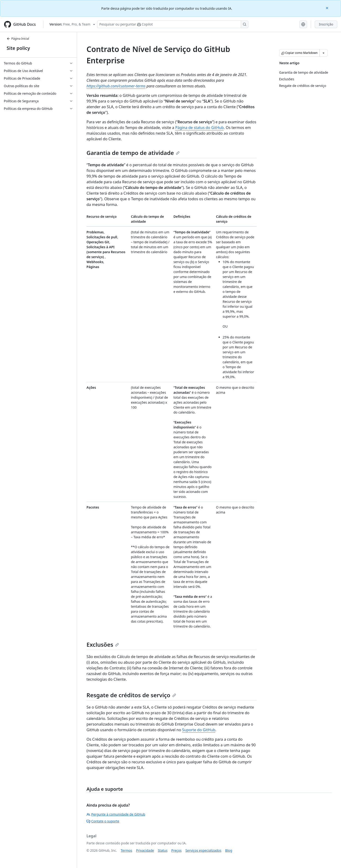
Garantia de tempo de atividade (133, 153)
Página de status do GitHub (199, 128)
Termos (127, 850)
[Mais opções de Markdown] (324, 53)
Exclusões (103, 644)
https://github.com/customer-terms (116, 86)
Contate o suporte (103, 821)
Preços (177, 850)
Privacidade (145, 850)
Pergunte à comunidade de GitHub (116, 814)
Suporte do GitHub (199, 730)
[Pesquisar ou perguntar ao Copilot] (173, 24)
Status (163, 850)
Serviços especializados (203, 850)
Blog (229, 850)
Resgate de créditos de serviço (131, 695)
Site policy (18, 48)
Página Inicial (18, 39)
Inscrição (326, 24)
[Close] (328, 8)
